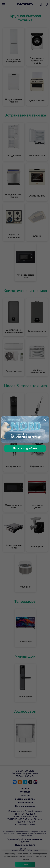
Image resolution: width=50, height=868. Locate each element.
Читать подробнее (25, 448)
